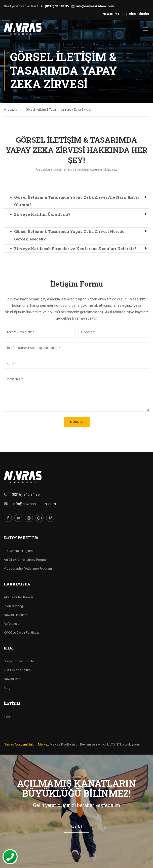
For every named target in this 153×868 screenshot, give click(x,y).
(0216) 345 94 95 (57, 6)
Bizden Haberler (137, 14)
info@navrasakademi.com (95, 6)
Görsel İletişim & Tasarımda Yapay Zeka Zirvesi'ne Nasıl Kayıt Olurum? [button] (77, 201)
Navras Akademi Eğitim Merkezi (27, 744)
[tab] (76, 201)
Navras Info (111, 14)
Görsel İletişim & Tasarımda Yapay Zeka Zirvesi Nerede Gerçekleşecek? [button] (69, 235)
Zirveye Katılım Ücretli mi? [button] (42, 214)
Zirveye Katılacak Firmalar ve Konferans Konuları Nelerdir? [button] (75, 249)
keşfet (76, 826)
